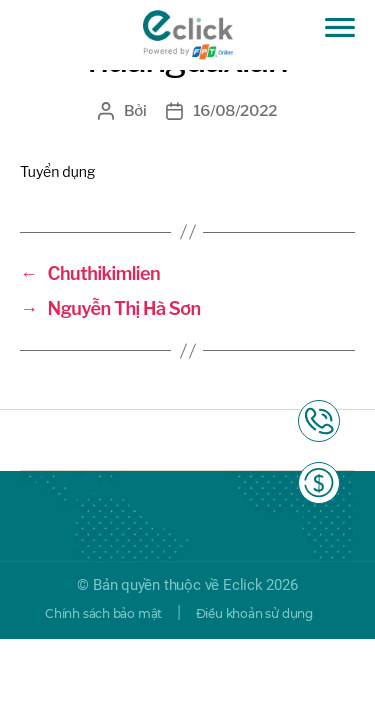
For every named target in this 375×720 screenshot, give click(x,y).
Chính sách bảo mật (103, 613)
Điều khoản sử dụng (254, 613)
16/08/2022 (235, 111)
